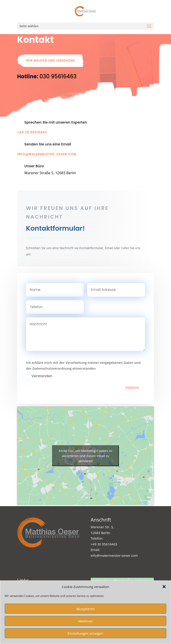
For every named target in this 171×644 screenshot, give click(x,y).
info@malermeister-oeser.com (47, 154)
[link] (58, 76)
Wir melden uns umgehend (51, 60)
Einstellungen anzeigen (85, 633)
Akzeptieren (85, 609)
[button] (164, 587)
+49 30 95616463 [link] (104, 544)
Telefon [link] (96, 538)
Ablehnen (86, 621)
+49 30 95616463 (32, 132)
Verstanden (39, 401)
